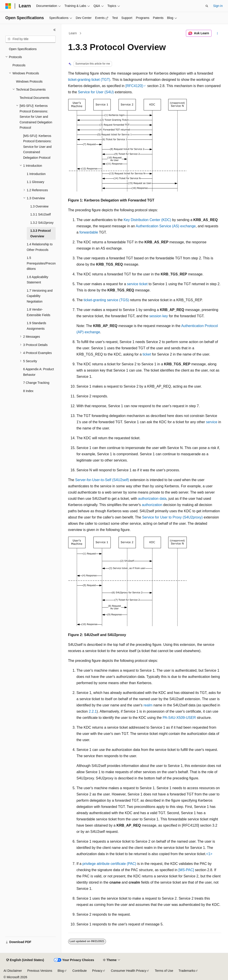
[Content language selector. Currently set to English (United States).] (25, 960)
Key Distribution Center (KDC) (147, 220)
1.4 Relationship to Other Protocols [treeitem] (40, 247)
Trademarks (187, 971)
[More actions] (217, 33)
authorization (152, 505)
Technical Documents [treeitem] (34, 98)
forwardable (89, 232)
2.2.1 (93, 711)
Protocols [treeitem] (19, 65)
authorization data (152, 499)
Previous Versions (40, 971)
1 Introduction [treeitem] (36, 174)
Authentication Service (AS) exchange (166, 226)
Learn (73, 33)
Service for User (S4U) (96, 92)
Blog (61, 971)
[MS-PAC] (186, 870)
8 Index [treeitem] (28, 391)
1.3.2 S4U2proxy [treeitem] (42, 223)
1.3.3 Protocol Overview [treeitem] (41, 233)
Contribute (80, 971)
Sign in (218, 6)
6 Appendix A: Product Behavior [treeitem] (39, 372)
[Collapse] (55, 30)
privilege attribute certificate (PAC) (109, 864)
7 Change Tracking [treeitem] (36, 383)
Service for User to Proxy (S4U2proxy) (172, 517)
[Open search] (207, 6)
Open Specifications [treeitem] (23, 49)
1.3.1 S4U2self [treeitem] (41, 214)
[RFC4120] (134, 86)
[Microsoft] (8, 6)
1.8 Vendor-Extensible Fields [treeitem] (39, 312)
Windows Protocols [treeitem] (29, 81)
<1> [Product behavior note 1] (209, 854)
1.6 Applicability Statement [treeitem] (38, 280)
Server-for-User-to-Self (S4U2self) (102, 480)
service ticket (137, 284)
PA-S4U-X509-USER (179, 718)
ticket (147, 354)
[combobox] (31, 39)
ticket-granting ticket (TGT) (89, 80)
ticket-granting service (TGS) (106, 300)
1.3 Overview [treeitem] (39, 206)
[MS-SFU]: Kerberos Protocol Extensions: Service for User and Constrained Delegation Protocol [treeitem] (37, 147)
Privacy (97, 971)
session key (159, 316)
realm (148, 705)
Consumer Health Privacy (129, 971)
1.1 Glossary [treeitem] (36, 182)
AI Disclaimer (13, 971)
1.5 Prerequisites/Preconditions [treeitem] (41, 263)
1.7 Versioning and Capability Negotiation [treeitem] (40, 296)
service (212, 422)
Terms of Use (164, 971)
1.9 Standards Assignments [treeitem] (36, 326)
